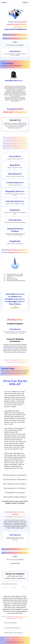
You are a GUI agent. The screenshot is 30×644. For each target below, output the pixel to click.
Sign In (15, 42)
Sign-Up (25, 2)
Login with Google (15, 563)
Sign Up (21, 45)
